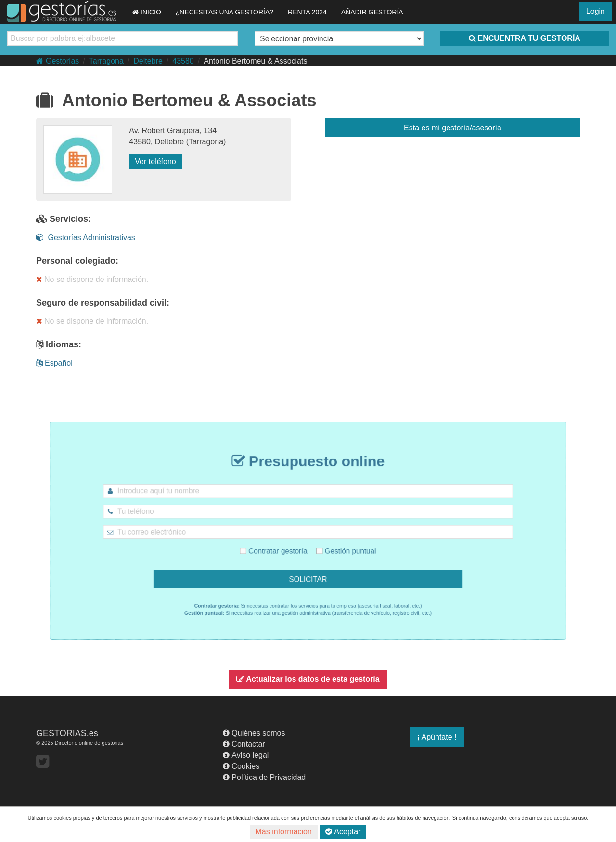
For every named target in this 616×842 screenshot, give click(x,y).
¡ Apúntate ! (437, 737)
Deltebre (148, 61)
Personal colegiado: (77, 261)
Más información (284, 832)
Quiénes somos (254, 733)
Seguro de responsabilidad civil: (103, 303)
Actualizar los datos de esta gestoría (308, 679)
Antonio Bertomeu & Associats (255, 61)
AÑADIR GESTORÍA (372, 12)
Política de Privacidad (264, 777)
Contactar (244, 744)
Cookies (241, 766)
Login (596, 11)
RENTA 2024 (307, 12)
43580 (183, 61)
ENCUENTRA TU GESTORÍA (525, 38)
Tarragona (106, 61)
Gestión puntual (338, 547)
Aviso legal (246, 755)
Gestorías (58, 61)
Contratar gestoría (281, 547)
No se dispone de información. (92, 279)
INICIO (147, 12)
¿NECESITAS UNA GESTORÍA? (225, 12)
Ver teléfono (155, 161)
